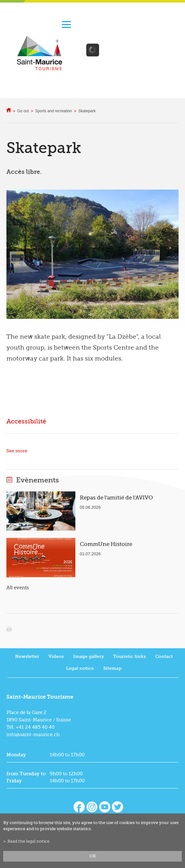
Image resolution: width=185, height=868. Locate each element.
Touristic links (130, 656)
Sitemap (112, 668)
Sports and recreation (54, 111)
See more (17, 451)
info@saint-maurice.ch (33, 735)
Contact (164, 656)
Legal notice (80, 668)
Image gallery (88, 656)
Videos (56, 656)
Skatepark (87, 111)
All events (18, 588)
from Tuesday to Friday (26, 777)
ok (93, 856)
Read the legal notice (28, 841)
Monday (16, 755)
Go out (23, 111)
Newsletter (27, 656)
